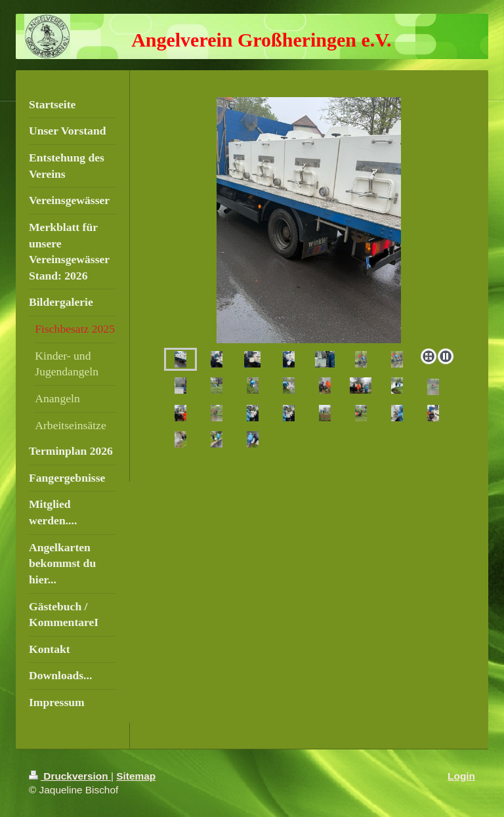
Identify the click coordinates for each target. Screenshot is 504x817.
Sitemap (136, 776)
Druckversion (70, 776)
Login (461, 776)
